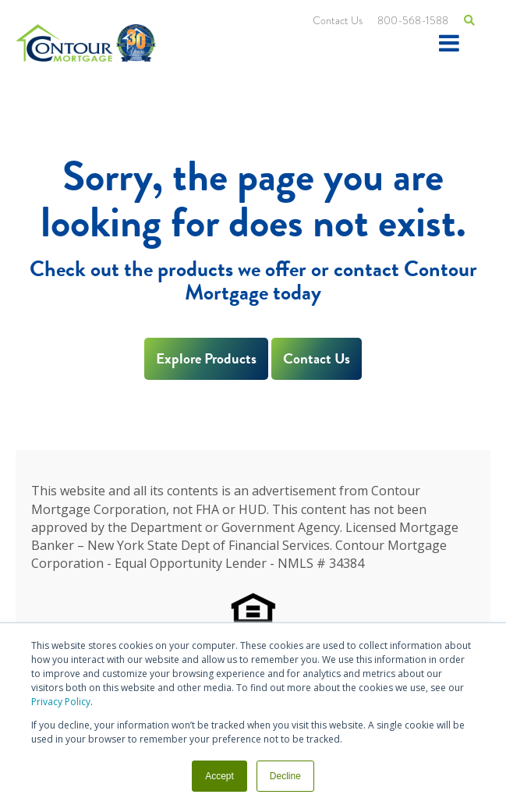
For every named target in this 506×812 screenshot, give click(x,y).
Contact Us (338, 20)
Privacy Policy (61, 702)
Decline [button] (285, 776)
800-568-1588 (413, 20)
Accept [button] (219, 776)
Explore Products (206, 358)
